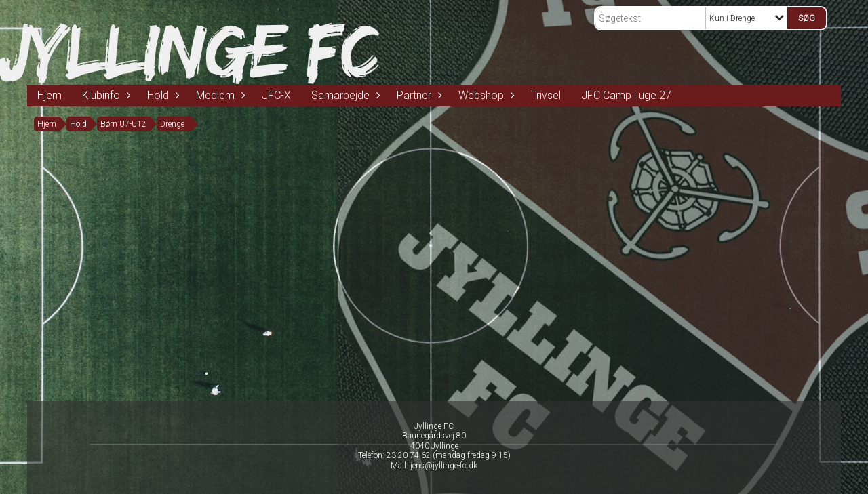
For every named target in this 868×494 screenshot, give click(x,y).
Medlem (219, 95)
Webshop (485, 95)
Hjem (50, 95)
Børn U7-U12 (123, 124)
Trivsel (546, 95)
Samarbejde (344, 95)
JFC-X (276, 95)
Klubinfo (104, 95)
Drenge (172, 124)
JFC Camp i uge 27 (626, 95)
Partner (417, 95)
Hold (161, 95)
